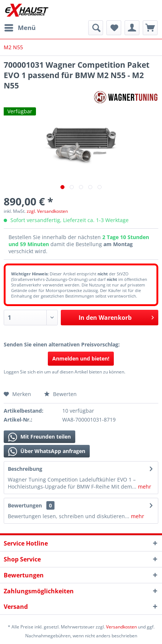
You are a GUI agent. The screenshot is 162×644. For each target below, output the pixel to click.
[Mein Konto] (132, 28)
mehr (144, 487)
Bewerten (60, 394)
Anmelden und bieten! (81, 358)
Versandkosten (121, 627)
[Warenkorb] (150, 28)
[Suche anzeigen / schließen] (96, 28)
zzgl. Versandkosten (47, 211)
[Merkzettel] (114, 28)
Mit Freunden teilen (39, 437)
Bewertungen (25, 505)
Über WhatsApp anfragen (47, 452)
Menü (20, 27)
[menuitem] (20, 28)
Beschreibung (25, 469)
